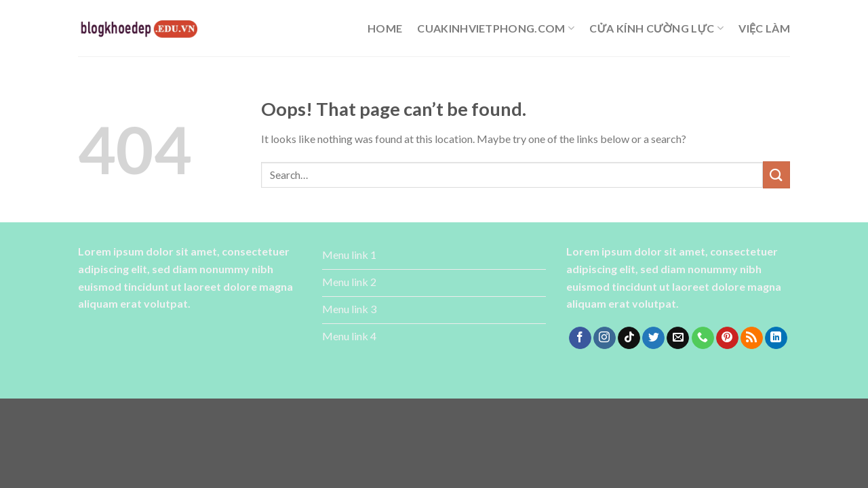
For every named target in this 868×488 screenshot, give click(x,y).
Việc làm (764, 28)
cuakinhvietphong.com (496, 28)
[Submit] (776, 175)
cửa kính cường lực (656, 28)
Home (385, 28)
